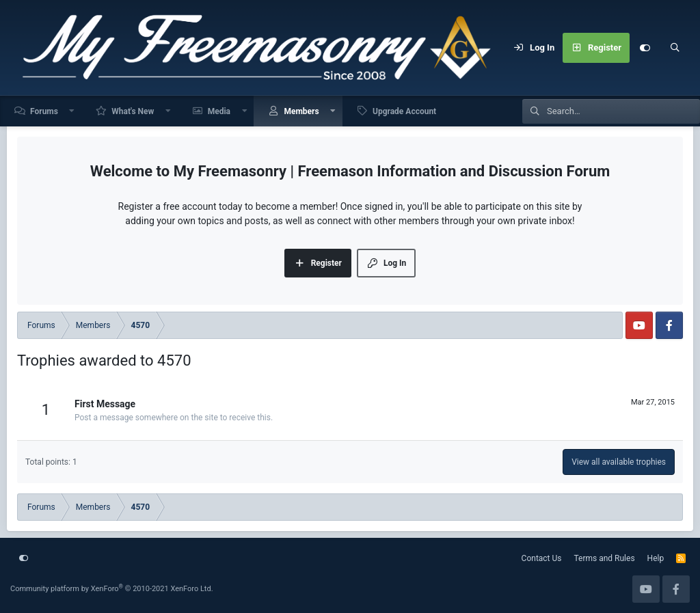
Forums (44, 111)
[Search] (675, 48)
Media (219, 111)
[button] (72, 111)
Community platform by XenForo (112, 589)
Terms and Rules (605, 558)
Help (656, 558)
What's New (133, 111)
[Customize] (645, 48)
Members (301, 111)
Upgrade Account (404, 111)
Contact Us (542, 558)
